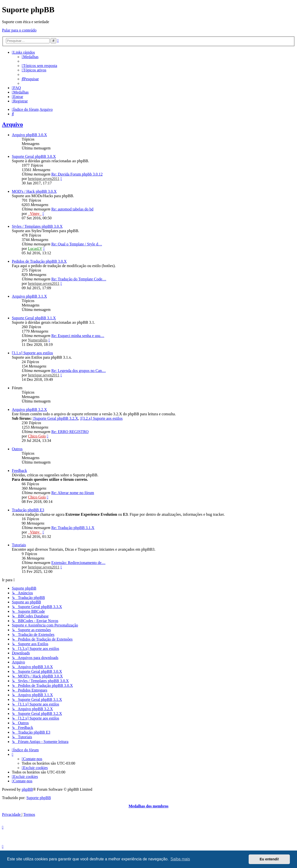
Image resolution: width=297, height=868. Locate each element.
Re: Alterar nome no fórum (73, 493)
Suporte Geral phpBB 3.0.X (34, 156)
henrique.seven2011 (44, 179)
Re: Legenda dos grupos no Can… (79, 371)
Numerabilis (38, 340)
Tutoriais (19, 545)
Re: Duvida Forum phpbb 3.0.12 (77, 174)
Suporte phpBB (39, 798)
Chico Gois (37, 436)
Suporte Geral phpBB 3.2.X (55, 418)
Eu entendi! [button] (269, 859)
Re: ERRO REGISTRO (70, 432)
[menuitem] (30, 57)
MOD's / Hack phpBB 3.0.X (34, 191)
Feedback (19, 471)
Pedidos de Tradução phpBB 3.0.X (39, 261)
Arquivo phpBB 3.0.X (29, 135)
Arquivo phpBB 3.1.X (29, 296)
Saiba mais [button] (180, 859)
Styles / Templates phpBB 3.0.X (37, 226)
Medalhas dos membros (148, 806)
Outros (17, 449)
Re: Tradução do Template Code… (79, 279)
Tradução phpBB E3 (28, 510)
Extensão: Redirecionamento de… (78, 563)
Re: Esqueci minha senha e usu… (78, 336)
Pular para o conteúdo (19, 30)
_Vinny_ (35, 214)
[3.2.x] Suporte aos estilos (102, 418)
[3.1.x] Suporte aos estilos (32, 353)
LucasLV (35, 249)
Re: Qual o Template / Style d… (77, 244)
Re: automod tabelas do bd (72, 209)
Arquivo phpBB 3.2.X (29, 410)
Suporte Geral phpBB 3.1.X (34, 318)
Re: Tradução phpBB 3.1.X (73, 528)
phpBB (27, 789)
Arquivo (12, 124)
